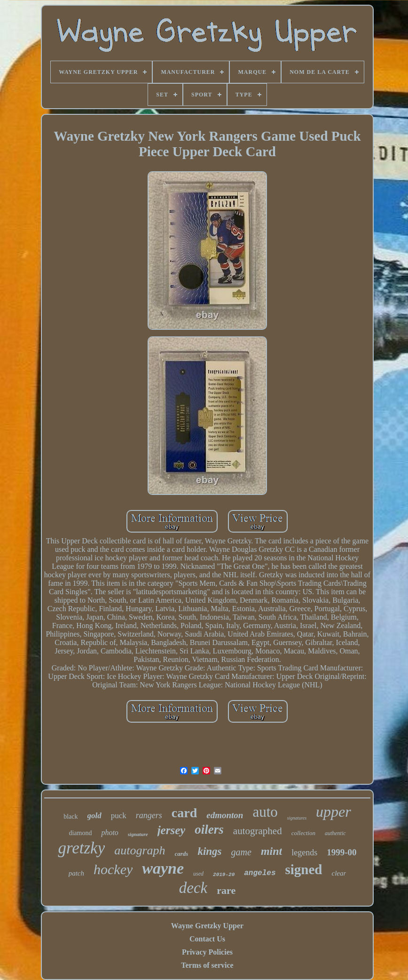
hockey (113, 869)
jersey (172, 830)
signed (303, 869)
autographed (258, 831)
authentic (335, 833)
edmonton (225, 815)
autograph (140, 850)
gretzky (81, 848)
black (71, 817)
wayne (163, 868)
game (241, 852)
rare (226, 890)
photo (110, 833)
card (184, 813)
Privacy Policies (207, 952)
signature (138, 834)
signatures (297, 818)
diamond (80, 833)
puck (119, 816)
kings (209, 851)
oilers (209, 829)
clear (339, 873)
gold (94, 816)
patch (76, 873)
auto (265, 812)
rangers (149, 815)
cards (182, 854)
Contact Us (207, 939)
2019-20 (224, 875)
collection (303, 833)
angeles (260, 873)
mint (271, 851)
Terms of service (207, 965)
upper (333, 812)
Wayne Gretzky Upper (207, 926)
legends (304, 853)
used (198, 874)
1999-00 (341, 852)
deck (193, 888)
